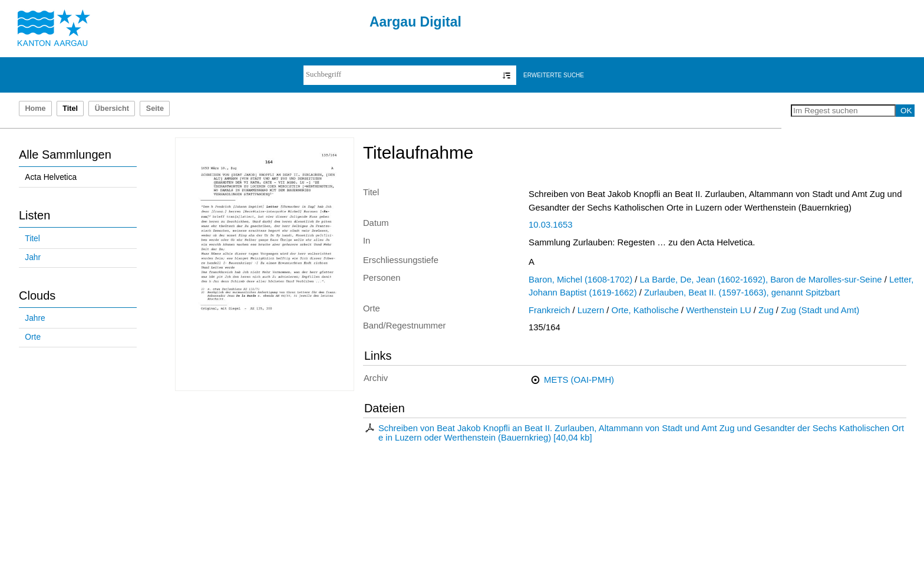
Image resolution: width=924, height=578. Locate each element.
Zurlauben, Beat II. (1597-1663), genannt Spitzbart (742, 293)
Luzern (591, 310)
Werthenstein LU (719, 310)
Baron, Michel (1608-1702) (580, 280)
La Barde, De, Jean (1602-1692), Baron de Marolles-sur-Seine (761, 280)
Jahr (33, 257)
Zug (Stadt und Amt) (820, 310)
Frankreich (549, 310)
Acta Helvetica (51, 177)
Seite (155, 109)
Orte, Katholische (645, 310)
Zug (766, 310)
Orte (33, 337)
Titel (32, 239)
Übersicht (112, 109)
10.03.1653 (550, 225)
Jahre (35, 318)
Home (35, 109)
